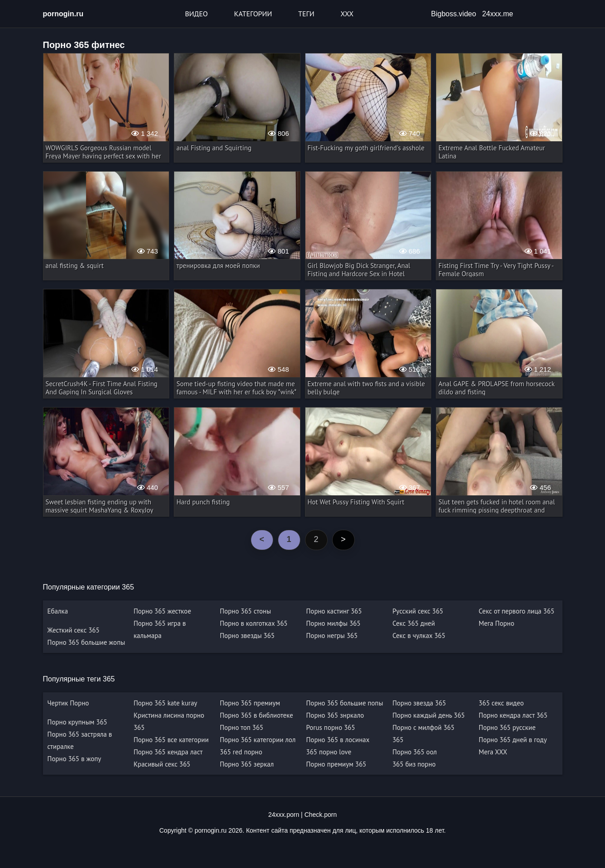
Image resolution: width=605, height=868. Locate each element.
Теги (306, 14)
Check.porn (321, 815)
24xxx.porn (284, 815)
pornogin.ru (63, 14)
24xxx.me (497, 14)
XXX (347, 14)
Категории (253, 14)
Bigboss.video (454, 14)
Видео (196, 14)
